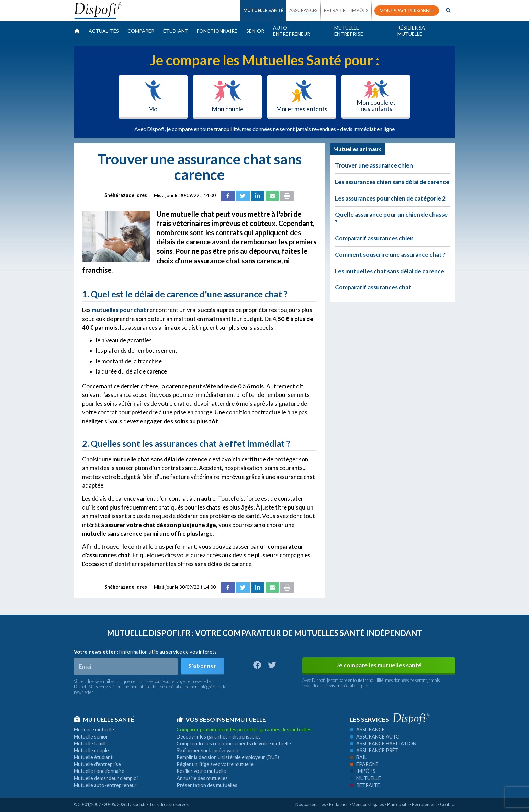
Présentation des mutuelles (207, 785)
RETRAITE (334, 10)
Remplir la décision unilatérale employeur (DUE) (228, 757)
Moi (153, 96)
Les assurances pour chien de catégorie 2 (390, 198)
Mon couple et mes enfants (376, 96)
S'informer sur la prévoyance (208, 750)
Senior (255, 31)
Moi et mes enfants (302, 96)
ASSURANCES (303, 10)
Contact (448, 804)
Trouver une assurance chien (374, 165)
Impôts (363, 771)
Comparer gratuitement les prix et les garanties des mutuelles (244, 729)
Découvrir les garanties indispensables (219, 737)
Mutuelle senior (91, 737)
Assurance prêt (374, 750)
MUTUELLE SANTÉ (263, 10)
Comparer (141, 31)
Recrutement (424, 804)
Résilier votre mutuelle (201, 771)
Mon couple (228, 96)
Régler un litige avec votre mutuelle (215, 764)
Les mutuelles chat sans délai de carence (390, 271)
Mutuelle (365, 778)
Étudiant (176, 31)
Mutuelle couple (91, 750)
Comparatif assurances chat (373, 287)
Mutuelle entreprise (349, 31)
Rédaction (339, 804)
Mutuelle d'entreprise (97, 764)
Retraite (365, 785)
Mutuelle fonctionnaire (99, 771)
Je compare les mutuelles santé (379, 665)
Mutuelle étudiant (93, 757)
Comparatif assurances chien (374, 238)
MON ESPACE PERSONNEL (407, 11)
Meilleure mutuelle (94, 729)
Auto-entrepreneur (292, 31)
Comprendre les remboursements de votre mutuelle (234, 744)
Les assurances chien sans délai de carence (392, 182)
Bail (358, 757)
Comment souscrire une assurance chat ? (390, 255)
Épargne (364, 764)
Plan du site (398, 804)
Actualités (104, 31)
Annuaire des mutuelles (202, 778)
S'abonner (202, 666)
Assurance (367, 729)
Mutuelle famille (91, 744)
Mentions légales (368, 804)
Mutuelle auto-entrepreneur (105, 785)
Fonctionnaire (217, 31)
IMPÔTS (360, 10)
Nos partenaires (311, 804)
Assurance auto (375, 737)
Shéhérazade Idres (126, 195)
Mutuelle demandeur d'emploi (106, 778)
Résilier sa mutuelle (411, 31)
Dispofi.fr (137, 804)
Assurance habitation (383, 744)
